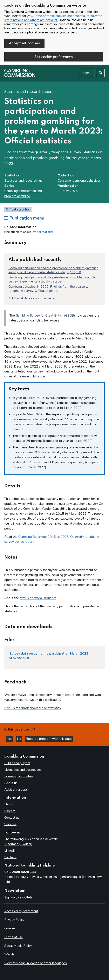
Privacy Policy (14, 920)
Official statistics (43, 232)
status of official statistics (38, 598)
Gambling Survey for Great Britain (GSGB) (45, 316)
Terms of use (14, 937)
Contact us (12, 818)
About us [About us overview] (11, 783)
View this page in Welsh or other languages (36, 963)
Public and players (17, 763)
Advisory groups (16, 790)
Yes (10, 739)
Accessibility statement (21, 911)
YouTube (10, 857)
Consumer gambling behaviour (79, 181)
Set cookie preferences (54, 57)
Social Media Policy (18, 946)
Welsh (9, 954)
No (19, 739)
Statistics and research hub (23, 181)
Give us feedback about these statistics (33, 708)
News (9, 804)
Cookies (10, 928)
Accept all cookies (24, 43)
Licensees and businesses (23, 770)
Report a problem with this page (49, 739)
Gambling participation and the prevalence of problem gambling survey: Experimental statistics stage (53, 279)
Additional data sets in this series (32, 298)
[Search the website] (101, 73)
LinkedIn (10, 851)
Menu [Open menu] (87, 73)
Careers (10, 811)
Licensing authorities (19, 776)
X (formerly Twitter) (18, 844)
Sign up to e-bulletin (19, 897)
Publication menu (24, 218)
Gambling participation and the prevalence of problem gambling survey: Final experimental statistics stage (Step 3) (53, 270)
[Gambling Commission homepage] (20, 76)
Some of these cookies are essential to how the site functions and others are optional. (53, 18)
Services (10, 824)
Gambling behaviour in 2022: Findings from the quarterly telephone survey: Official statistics (48, 289)
